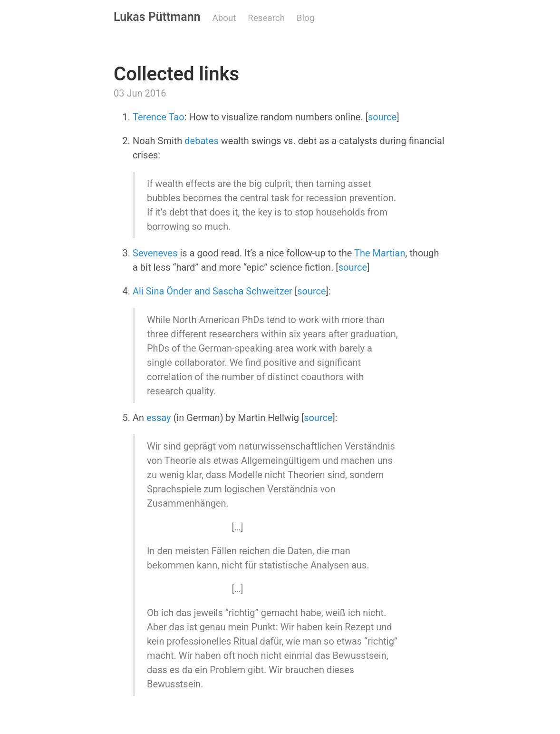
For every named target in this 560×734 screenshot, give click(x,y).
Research (266, 18)
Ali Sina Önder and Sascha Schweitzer (212, 291)
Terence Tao (159, 117)
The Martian (380, 253)
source (382, 117)
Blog (305, 18)
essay (159, 418)
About (224, 18)
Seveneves (155, 253)
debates (201, 141)
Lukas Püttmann (157, 17)
